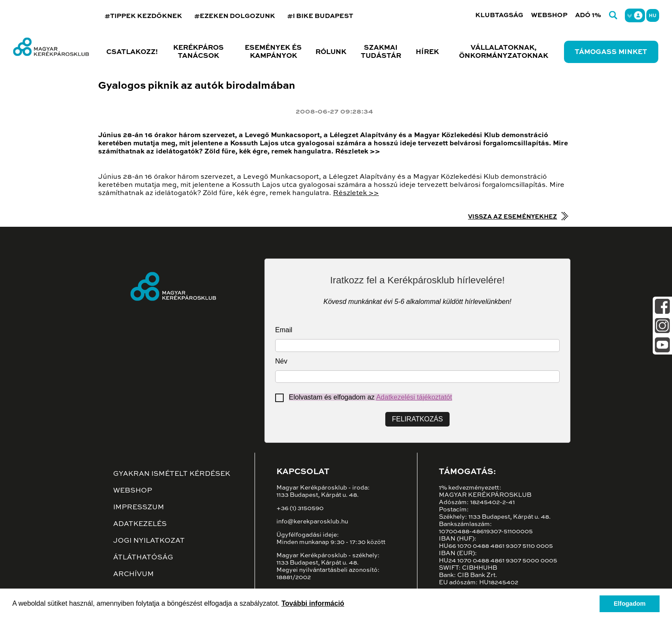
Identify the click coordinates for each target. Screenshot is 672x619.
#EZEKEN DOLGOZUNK (235, 16)
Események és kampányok (273, 52)
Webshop (549, 15)
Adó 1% (588, 15)
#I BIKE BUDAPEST (320, 16)
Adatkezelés (140, 524)
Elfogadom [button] (630, 604)
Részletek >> (356, 193)
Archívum (133, 574)
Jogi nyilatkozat (149, 541)
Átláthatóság (143, 558)
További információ (313, 603)
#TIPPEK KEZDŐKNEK (143, 16)
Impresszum (139, 508)
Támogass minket (611, 52)
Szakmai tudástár (381, 52)
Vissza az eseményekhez (513, 217)
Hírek (427, 52)
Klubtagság (499, 15)
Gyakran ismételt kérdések (172, 474)
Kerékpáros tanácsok (198, 52)
